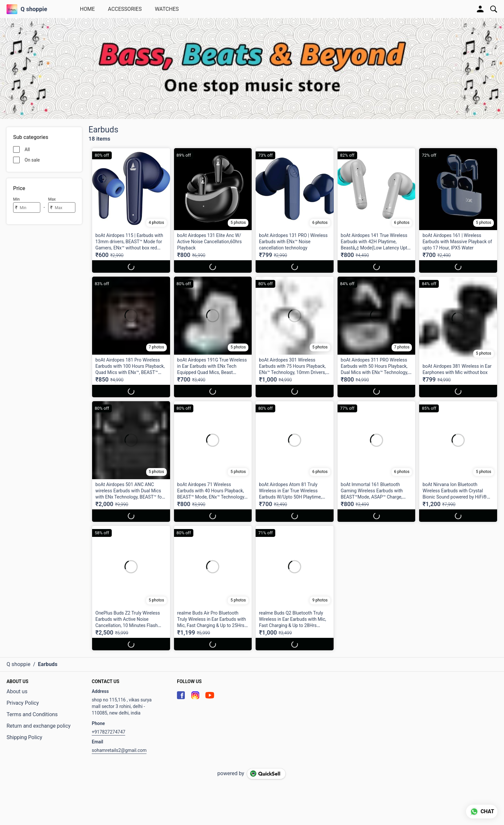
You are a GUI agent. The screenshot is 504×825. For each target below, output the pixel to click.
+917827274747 (108, 732)
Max (52, 199)
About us (17, 691)
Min (16, 199)
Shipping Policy (24, 737)
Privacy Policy (23, 703)
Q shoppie (34, 9)
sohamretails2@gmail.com (119, 750)
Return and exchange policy (39, 726)
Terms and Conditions (32, 714)
